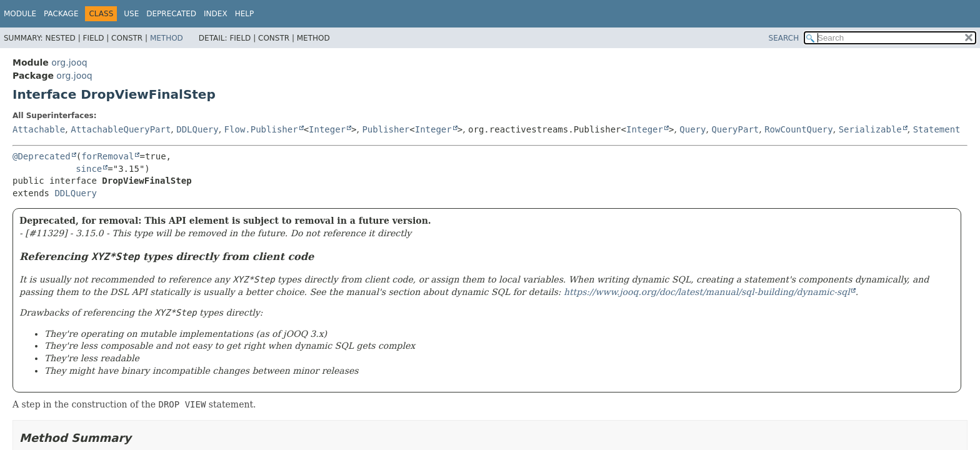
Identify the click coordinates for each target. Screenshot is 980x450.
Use (131, 14)
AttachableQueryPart (121, 129)
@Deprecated (42, 156)
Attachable (39, 129)
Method (167, 38)
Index (216, 14)
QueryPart (735, 129)
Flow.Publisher (261, 129)
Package (61, 14)
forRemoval (107, 156)
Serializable (870, 129)
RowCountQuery (799, 129)
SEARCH (784, 38)
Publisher (386, 129)
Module (20, 14)
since (89, 169)
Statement (937, 129)
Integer (327, 129)
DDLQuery (197, 129)
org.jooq (69, 62)
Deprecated (171, 14)
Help (245, 14)
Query (692, 129)
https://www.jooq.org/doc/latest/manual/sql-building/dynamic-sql (707, 292)
